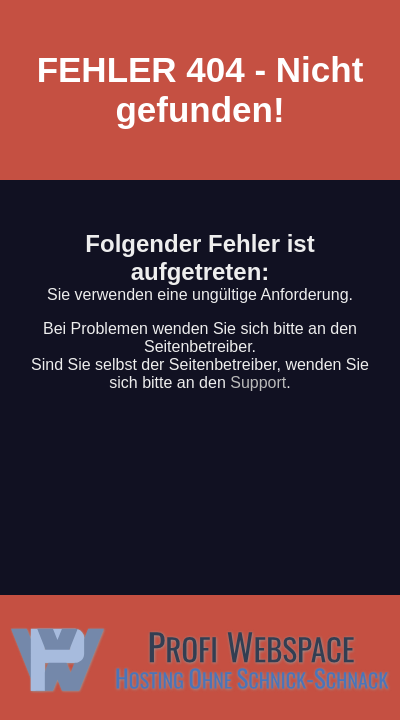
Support (258, 382)
